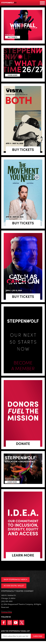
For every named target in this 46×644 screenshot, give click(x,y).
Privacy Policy (7, 611)
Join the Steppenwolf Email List (16, 631)
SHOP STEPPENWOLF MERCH (15, 579)
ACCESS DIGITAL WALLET (14, 586)
